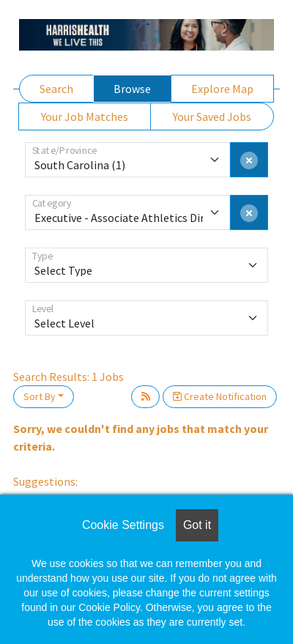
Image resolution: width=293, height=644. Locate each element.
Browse (132, 89)
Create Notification (220, 396)
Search (56, 89)
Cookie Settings (123, 525)
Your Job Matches (85, 116)
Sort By (40, 396)
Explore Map (222, 89)
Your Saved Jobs (212, 116)
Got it (197, 525)
